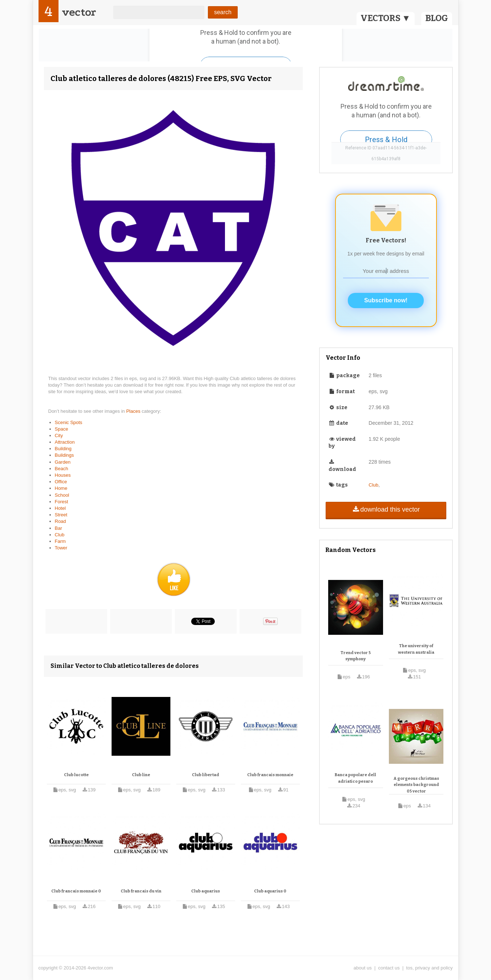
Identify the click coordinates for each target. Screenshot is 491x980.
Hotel (60, 508)
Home (61, 488)
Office (61, 482)
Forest (62, 502)
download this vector (386, 509)
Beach (62, 469)
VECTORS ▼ (386, 18)
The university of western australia (416, 649)
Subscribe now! (386, 300)
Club (60, 535)
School (62, 495)
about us (363, 968)
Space (62, 429)
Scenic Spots (69, 422)
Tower (61, 548)
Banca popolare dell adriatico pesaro (355, 778)
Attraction (65, 442)
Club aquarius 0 (270, 891)
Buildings (65, 455)
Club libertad (206, 775)
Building (63, 449)
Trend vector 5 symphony (356, 656)
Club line (141, 775)
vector (79, 12)
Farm (60, 541)
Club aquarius (206, 891)
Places (134, 411)
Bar (59, 528)
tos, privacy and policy (430, 968)
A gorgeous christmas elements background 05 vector (416, 785)
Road (61, 521)
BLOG (437, 18)
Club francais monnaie (270, 775)
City (59, 435)
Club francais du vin (141, 891)
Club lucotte (76, 775)
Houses (63, 475)
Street (61, 515)
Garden (63, 462)
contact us (389, 968)
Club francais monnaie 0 (76, 891)
